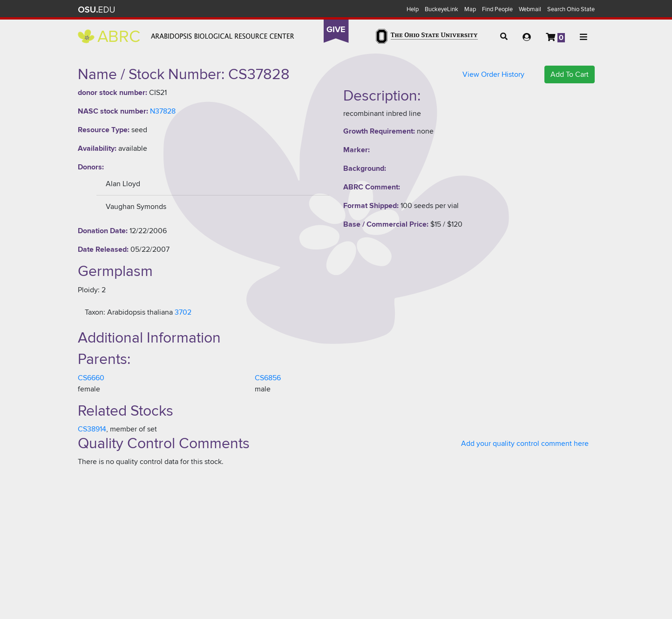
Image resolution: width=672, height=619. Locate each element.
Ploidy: (89, 290)
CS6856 (268, 378)
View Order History (493, 74)
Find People (497, 9)
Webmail (530, 9)
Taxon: (95, 312)
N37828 (163, 111)
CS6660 (91, 378)
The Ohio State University (96, 10)
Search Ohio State (571, 9)
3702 (183, 312)
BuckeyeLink (441, 9)
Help (413, 9)
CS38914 (92, 429)
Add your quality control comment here (525, 444)
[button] (504, 37)
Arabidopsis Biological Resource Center (186, 36)
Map (470, 9)
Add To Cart (570, 74)
